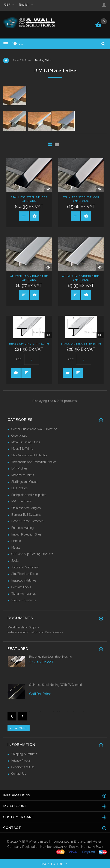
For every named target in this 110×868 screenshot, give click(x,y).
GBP (10, 5)
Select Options (35, 216)
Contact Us (19, 774)
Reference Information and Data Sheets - (35, 632)
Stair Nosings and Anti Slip (29, 455)
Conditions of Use (23, 767)
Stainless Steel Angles (26, 508)
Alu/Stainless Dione (25, 574)
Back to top (55, 864)
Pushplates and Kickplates (29, 495)
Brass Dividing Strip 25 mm (81, 344)
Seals (15, 561)
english (26, 5)
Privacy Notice (21, 760)
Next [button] (23, 716)
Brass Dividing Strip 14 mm (29, 344)
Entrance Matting (23, 528)
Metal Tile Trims (22, 60)
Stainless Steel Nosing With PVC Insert (56, 685)
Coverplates (19, 436)
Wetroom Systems (24, 600)
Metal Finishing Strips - (23, 627)
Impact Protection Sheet (27, 534)
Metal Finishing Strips (26, 442)
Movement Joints (23, 475)
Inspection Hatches (24, 580)
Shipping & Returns (24, 754)
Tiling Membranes (23, 594)
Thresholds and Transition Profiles (34, 462)
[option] (55, 669)
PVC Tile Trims (21, 501)
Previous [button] (12, 716)
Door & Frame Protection (27, 521)
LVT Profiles (19, 468)
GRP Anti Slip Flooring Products (32, 554)
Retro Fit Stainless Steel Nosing (51, 657)
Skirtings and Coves (24, 482)
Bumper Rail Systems (26, 515)
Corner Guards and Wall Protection (34, 429)
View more (19, 728)
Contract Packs (21, 587)
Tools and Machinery (25, 567)
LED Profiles (19, 488)
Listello (16, 541)
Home (6, 60)
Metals (16, 548)
